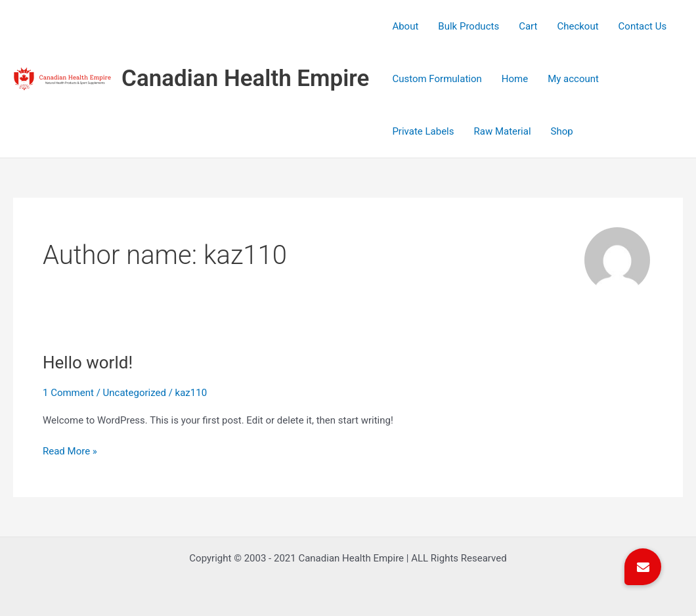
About (405, 26)
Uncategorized (135, 393)
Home (515, 79)
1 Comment (68, 393)
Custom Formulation (437, 79)
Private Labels (423, 131)
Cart (528, 26)
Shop (562, 131)
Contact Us (643, 26)
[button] (643, 567)
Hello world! (88, 363)
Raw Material (503, 131)
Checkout (577, 26)
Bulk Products (468, 26)
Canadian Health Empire (245, 78)
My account (573, 79)
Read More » (70, 450)
